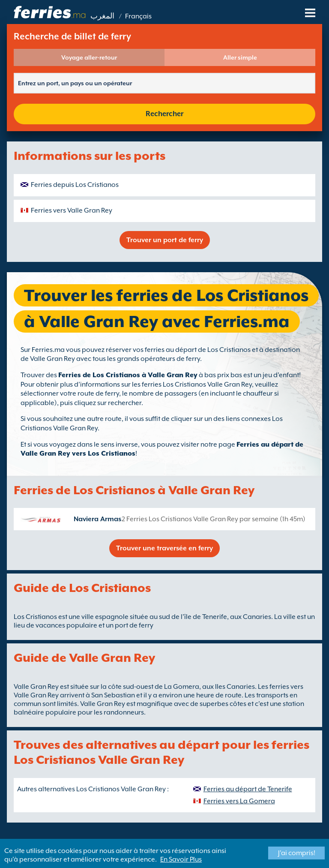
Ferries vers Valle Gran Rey (72, 210)
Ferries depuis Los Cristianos (75, 185)
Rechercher (164, 114)
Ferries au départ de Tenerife (248, 789)
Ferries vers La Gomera (239, 801)
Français (138, 16)
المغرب (102, 16)
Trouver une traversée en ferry (164, 548)
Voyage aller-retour (89, 57)
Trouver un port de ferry (165, 240)
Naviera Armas (97, 519)
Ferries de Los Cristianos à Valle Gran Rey (128, 375)
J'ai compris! (297, 853)
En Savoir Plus (181, 859)
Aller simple (240, 57)
